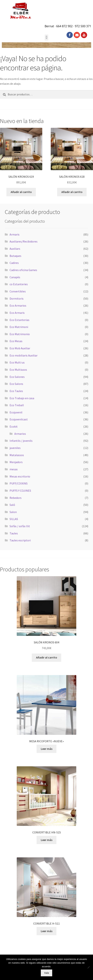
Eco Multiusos (18, 370)
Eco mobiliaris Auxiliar (24, 355)
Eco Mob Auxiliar (20, 348)
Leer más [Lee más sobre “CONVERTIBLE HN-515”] (47, 840)
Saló (12, 505)
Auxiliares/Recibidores (24, 241)
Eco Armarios (18, 305)
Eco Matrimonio (20, 334)
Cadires (14, 263)
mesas (14, 469)
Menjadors (16, 462)
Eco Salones (17, 377)
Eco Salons (16, 384)
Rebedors (16, 498)
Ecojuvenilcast (19, 419)
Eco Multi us (17, 362)
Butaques (15, 256)
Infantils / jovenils (21, 441)
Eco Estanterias (19, 320)
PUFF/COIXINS (19, 483)
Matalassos (17, 455)
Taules (14, 533)
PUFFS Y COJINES (20, 491)
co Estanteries (19, 284)
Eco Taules (16, 391)
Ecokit (14, 426)
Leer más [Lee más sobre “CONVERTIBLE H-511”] (47, 931)
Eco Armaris (17, 313)
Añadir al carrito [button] (21, 192)
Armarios (20, 434)
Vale (47, 973)
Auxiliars (15, 249)
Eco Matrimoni (19, 327)
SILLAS (14, 519)
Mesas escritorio (20, 476)
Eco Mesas (16, 341)
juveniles (15, 448)
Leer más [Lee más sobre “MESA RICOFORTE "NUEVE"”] (47, 749)
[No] (88, 967)
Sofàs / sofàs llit (20, 526)
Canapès (15, 277)
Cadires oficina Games (23, 270)
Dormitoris (17, 298)
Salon (13, 512)
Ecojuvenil (16, 412)
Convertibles (18, 291)
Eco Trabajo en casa (22, 398)
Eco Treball (17, 405)
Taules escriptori (20, 540)
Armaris (15, 234)
